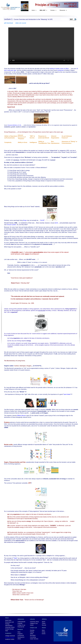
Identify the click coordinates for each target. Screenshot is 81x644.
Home (33, 10)
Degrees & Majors (10, 638)
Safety (32, 634)
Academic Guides (10, 639)
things (25, 220)
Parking (32, 632)
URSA (19, 639)
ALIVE (42, 220)
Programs (20, 634)
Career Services (34, 639)
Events (44, 634)
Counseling (33, 637)
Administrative (9, 626)
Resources (62, 10)
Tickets (44, 623)
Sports (44, 622)
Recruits (44, 625)
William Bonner (21, 416)
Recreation (33, 635)
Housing (32, 630)
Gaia (15, 558)
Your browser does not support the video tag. (41, 46)
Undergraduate (21, 622)
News (19, 632)
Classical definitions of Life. (14, 125)
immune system (12, 225)
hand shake (67, 394)
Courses (53, 10)
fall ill (56, 223)
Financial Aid (21, 627)
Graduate (20, 623)
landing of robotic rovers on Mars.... (60, 69)
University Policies (10, 627)
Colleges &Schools (10, 636)
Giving (44, 632)
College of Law (21, 625)
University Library (34, 622)
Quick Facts (8, 620)
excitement (61, 70)
